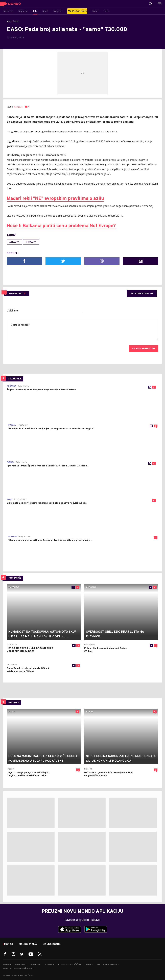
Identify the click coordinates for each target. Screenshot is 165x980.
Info (9, 21)
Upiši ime (12, 311)
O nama (7, 965)
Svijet (16, 21)
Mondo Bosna (52, 944)
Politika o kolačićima (70, 965)
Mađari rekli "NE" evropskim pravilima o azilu (55, 199)
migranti (31, 242)
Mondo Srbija (28, 944)
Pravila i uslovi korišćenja (18, 969)
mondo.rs (18, 107)
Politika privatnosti (108, 965)
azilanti (14, 242)
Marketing (21, 965)
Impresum (36, 965)
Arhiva (89, 965)
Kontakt (49, 965)
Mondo (9, 944)
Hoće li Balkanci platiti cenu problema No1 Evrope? (61, 226)
